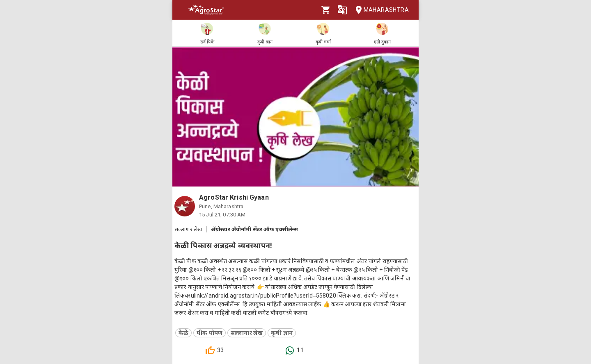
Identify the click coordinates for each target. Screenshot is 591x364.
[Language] (342, 10)
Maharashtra (380, 10)
